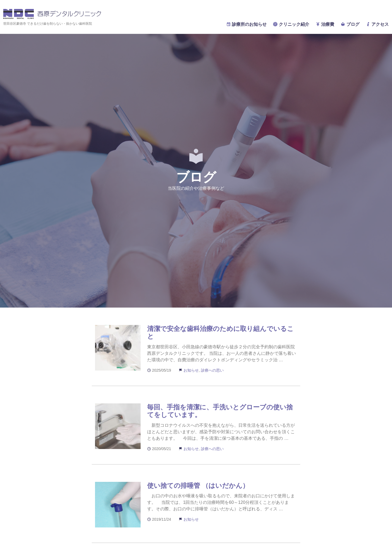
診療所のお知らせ (246, 24)
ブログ (350, 24)
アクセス (377, 24)
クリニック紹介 (291, 24)
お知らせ (191, 370)
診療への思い (212, 370)
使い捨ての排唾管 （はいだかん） (198, 486)
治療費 (325, 24)
